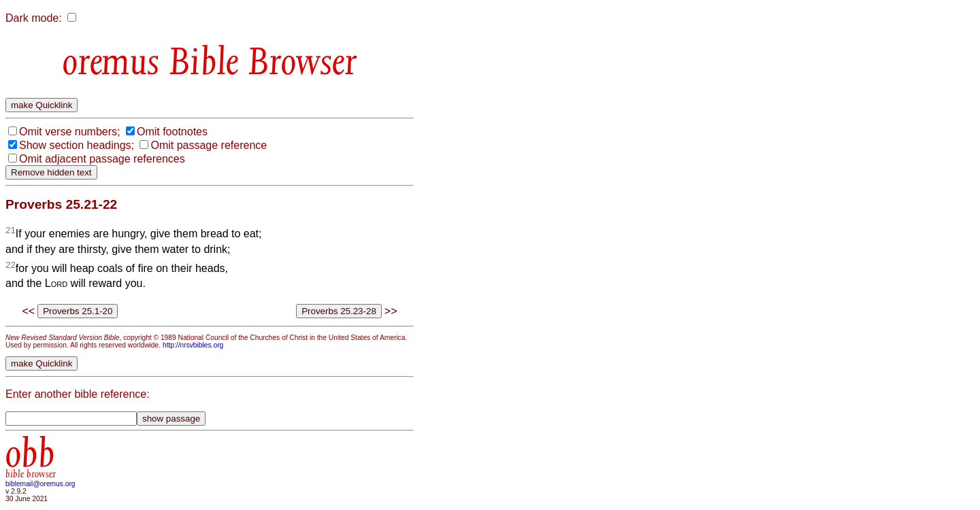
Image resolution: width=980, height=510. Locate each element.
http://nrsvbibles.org (193, 345)
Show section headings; (77, 145)
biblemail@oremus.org (40, 484)
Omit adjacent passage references (102, 159)
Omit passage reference (209, 145)
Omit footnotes (172, 132)
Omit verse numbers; (69, 132)
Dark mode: (34, 18)
